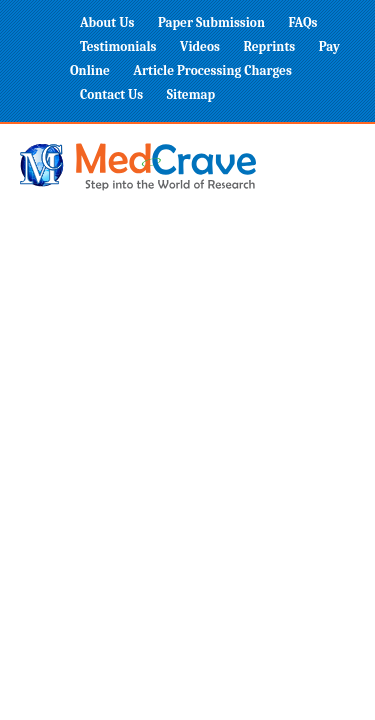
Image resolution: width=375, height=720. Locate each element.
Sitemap (191, 94)
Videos (200, 46)
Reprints (269, 46)
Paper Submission (211, 22)
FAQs (302, 22)
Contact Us (111, 94)
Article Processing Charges (212, 70)
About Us (107, 22)
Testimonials (118, 46)
